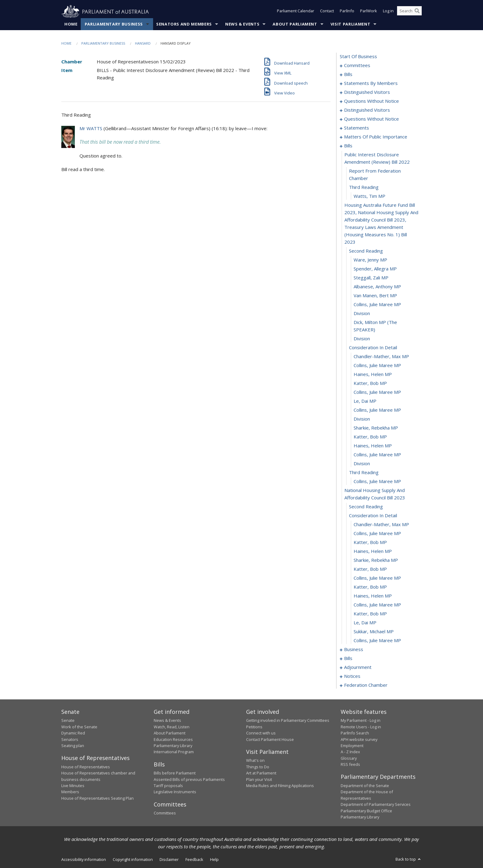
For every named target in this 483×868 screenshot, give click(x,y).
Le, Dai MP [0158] (365, 401)
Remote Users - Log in (361, 727)
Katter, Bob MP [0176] (370, 569)
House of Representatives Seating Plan (97, 798)
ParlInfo (347, 12)
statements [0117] (357, 128)
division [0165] (362, 464)
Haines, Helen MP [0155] (373, 374)
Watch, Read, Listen (172, 727)
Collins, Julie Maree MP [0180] (377, 605)
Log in (388, 12)
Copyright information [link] (133, 860)
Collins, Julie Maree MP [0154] (377, 366)
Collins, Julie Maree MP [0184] (377, 641)
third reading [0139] (364, 187)
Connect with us (261, 733)
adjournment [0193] (358, 667)
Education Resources (173, 739)
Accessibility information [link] (84, 860)
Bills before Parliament (175, 773)
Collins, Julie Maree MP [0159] (377, 410)
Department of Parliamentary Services (376, 805)
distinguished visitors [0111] (367, 110)
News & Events (242, 24)
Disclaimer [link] (169, 860)
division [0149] (362, 314)
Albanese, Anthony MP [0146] (377, 287)
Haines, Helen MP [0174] (373, 551)
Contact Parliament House (270, 739)
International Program (174, 752)
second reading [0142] (366, 251)
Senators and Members (184, 24)
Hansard (143, 44)
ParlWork (369, 12)
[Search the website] (409, 12)
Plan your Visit (259, 779)
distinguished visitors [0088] (367, 92)
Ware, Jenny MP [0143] (370, 260)
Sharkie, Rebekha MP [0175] (376, 560)
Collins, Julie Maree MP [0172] (377, 534)
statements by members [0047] (371, 83)
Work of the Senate (79, 727)
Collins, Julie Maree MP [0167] (377, 482)
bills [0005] (348, 74)
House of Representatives (86, 767)
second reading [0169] (366, 507)
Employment (352, 746)
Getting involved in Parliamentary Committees (288, 721)
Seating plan (73, 746)
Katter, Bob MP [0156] (370, 383)
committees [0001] (357, 66)
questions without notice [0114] (371, 119)
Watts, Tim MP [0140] (369, 196)
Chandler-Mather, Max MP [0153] (381, 357)
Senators (70, 739)
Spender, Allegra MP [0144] (375, 269)
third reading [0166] (364, 473)
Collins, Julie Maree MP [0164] (377, 455)
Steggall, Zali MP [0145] (371, 278)
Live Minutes (73, 786)
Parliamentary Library (173, 746)
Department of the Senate (365, 786)
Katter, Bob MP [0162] (370, 437)
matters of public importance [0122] (376, 137)
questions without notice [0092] (371, 101)
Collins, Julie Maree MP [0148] (377, 305)
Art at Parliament (261, 773)
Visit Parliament (350, 24)
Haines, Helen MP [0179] (373, 596)
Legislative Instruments (175, 792)
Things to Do (258, 767)
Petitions (254, 727)
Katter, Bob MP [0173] (370, 542)
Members (70, 792)
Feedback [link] (194, 860)
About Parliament (295, 24)
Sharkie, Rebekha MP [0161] (376, 428)
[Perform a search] (417, 12)
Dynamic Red (73, 733)
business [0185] (354, 650)
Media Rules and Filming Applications (280, 786)
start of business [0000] (358, 57)
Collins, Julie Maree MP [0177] (377, 578)
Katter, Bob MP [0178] (370, 587)
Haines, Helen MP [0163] (373, 446)
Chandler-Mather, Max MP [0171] (381, 525)
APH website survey (359, 739)
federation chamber (366, 685)
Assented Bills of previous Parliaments (189, 779)
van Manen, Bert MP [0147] (375, 296)
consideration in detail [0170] (373, 516)
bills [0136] (348, 146)
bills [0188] (348, 658)
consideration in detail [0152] (373, 348)
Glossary (349, 758)
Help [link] (214, 860)
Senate (68, 721)
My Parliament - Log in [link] (361, 721)
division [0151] (362, 339)
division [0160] (362, 419)
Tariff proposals (168, 786)
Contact (327, 12)
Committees (165, 813)
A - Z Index (350, 752)
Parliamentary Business (114, 24)
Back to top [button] (409, 859)
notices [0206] (352, 676)
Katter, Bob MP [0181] (370, 614)
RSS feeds (350, 765)
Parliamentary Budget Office (366, 811)
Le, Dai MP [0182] (365, 623)
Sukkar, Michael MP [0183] (374, 632)
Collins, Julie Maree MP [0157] (377, 392)
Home (71, 24)
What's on (255, 761)
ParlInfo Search (355, 733)
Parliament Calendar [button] (296, 12)
